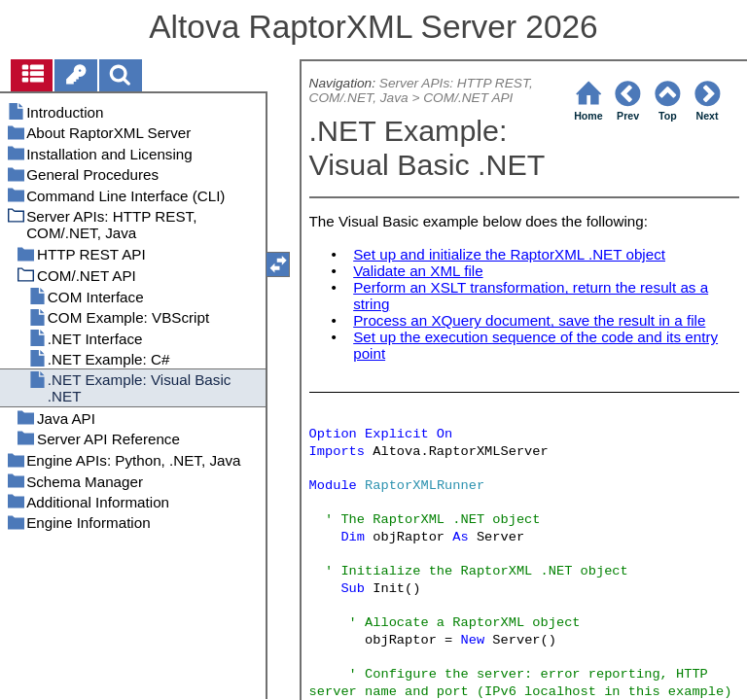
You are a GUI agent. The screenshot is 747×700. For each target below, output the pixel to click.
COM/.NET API (468, 98)
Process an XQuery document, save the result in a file (529, 320)
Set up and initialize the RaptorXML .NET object (509, 254)
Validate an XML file (418, 271)
